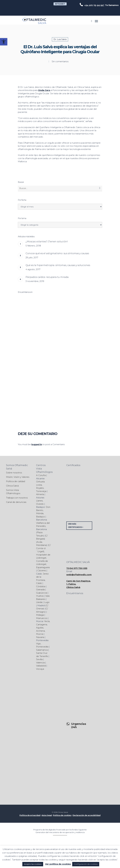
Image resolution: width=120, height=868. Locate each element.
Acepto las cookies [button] (33, 864)
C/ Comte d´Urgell (43, 548)
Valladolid (41, 666)
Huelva (40, 596)
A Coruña (41, 475)
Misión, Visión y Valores (18, 477)
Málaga (40, 615)
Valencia (40, 663)
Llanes (39, 501)
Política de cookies (62, 815)
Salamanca (42, 650)
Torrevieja (41, 491)
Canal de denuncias (16, 502)
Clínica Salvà (12, 486)
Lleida (39, 602)
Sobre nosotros (14, 473)
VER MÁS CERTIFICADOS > (76, 526)
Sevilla (39, 659)
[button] (4, 42)
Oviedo (40, 504)
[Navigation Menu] (96, 21)
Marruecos (42, 618)
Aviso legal (47, 815)
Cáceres (42, 570)
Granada (40, 590)
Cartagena (42, 624)
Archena (40, 631)
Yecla (47, 621)
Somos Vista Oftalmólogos (13, 492)
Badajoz (40, 517)
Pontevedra (42, 647)
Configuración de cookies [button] (86, 864)
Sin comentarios (60, 61)
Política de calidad (16, 481)
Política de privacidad (30, 815)
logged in (37, 444)
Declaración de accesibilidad (87, 815)
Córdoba (41, 586)
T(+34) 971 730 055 (77, 568)
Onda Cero (44, 90)
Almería (40, 494)
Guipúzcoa (42, 593)
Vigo (38, 644)
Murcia (40, 634)
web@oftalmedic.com (79, 575)
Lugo (47, 602)
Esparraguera (43, 567)
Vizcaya (40, 669)
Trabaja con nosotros (17, 498)
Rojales (40, 488)
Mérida (40, 513)
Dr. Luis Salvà (60, 39)
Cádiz (39, 583)
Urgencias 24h (79, 726)
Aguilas (40, 628)
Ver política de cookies (58, 864)
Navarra (40, 637)
